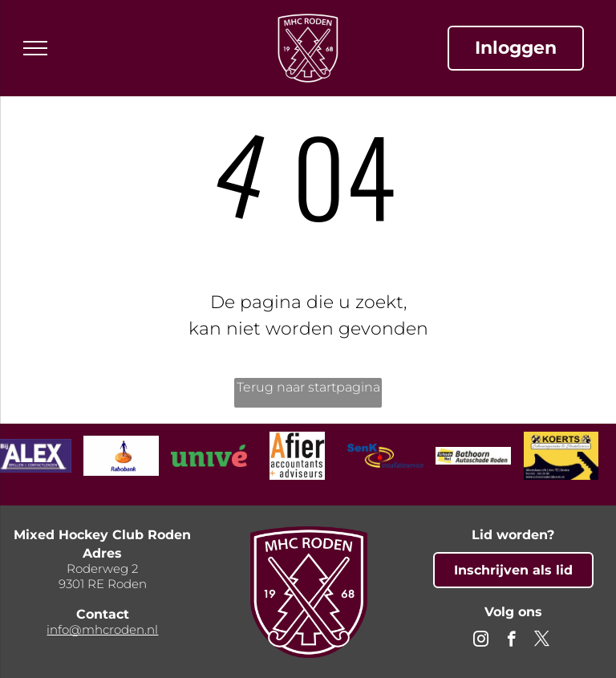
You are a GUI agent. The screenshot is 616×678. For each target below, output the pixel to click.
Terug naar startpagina (308, 387)
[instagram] (481, 641)
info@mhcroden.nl (102, 629)
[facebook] (511, 641)
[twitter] (542, 641)
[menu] (35, 48)
